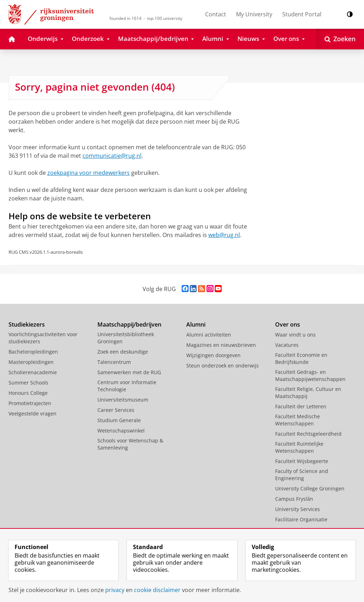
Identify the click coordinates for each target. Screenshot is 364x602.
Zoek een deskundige (123, 352)
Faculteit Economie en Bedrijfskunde (301, 358)
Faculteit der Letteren (301, 406)
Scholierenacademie (33, 372)
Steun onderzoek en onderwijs (223, 365)
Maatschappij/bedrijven (129, 324)
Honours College (28, 393)
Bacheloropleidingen (33, 352)
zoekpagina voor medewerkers (89, 173)
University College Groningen (310, 488)
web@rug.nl (224, 235)
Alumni (196, 324)
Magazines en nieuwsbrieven (221, 345)
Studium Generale (119, 420)
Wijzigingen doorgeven (213, 355)
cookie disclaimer (157, 590)
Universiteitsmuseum (123, 400)
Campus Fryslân (294, 499)
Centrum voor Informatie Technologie (127, 386)
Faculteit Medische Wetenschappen (298, 420)
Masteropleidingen (31, 362)
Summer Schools (28, 383)
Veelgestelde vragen (33, 413)
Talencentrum (114, 362)
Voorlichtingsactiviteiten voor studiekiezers (43, 338)
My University (254, 14)
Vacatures (287, 345)
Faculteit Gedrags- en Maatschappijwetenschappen (310, 375)
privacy (115, 590)
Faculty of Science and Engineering (302, 475)
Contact (216, 14)
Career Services (116, 410)
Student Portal (302, 14)
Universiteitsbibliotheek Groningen (126, 338)
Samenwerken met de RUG (129, 372)
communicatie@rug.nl (112, 156)
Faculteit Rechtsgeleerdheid (308, 434)
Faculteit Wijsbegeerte (302, 461)
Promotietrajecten (30, 403)
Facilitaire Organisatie (301, 519)
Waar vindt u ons (295, 335)
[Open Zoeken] (340, 39)
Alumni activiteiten (209, 335)
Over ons (288, 324)
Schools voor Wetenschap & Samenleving (130, 444)
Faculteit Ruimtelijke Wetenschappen (299, 447)
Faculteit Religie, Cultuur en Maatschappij (308, 393)
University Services (298, 509)
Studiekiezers (27, 324)
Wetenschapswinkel (121, 431)
